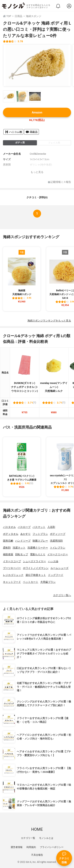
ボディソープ (58, 534)
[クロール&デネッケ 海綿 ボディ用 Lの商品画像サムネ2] (22, 96)
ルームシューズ (59, 568)
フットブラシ (40, 534)
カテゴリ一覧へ (62, 595)
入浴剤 (51, 527)
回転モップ (22, 554)
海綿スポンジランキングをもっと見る (49, 321)
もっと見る (37, 172)
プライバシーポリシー (52, 847)
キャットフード (12, 582)
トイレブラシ (58, 548)
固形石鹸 (8, 541)
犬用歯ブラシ (48, 582)
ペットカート (31, 582)
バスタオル (9, 527)
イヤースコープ (12, 561)
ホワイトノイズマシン (36, 568)
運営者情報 (17, 847)
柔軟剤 (7, 548)
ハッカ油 (53, 561)
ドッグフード (56, 575)
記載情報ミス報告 (59, 182)
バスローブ (24, 527)
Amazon (37, 113)
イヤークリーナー (58, 554)
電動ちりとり (38, 554)
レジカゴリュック (13, 575)
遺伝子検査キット (36, 575)
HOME (37, 829)
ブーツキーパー (12, 568)
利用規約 (31, 847)
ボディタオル (11, 534)
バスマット (39, 527)
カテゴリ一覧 (28, 838)
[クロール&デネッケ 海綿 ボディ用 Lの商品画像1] (37, 65)
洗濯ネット (19, 548)
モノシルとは (46, 838)
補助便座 (8, 554)
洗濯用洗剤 (56, 541)
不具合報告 (37, 855)
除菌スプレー (40, 541)
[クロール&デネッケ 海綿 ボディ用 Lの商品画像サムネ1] (9, 96)
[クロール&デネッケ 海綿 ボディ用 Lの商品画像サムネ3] (35, 96)
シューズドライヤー (34, 561)
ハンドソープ (23, 541)
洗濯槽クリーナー (38, 548)
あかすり (25, 534)
